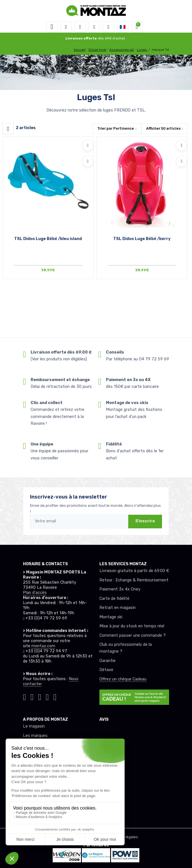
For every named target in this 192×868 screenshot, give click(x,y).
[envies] (94, 27)
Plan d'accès (35, 593)
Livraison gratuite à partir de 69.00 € (134, 571)
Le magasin (34, 726)
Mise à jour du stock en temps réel (132, 626)
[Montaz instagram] (32, 696)
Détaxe (106, 670)
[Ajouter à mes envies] (88, 145)
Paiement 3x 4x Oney (120, 589)
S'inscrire (145, 521)
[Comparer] (88, 161)
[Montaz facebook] (40, 696)
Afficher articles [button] (163, 128)
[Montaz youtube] (47, 696)
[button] (66, 27)
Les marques (35, 736)
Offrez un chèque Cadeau (123, 679)
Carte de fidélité (114, 599)
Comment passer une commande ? (133, 635)
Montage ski (111, 617)
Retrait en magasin (118, 608)
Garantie (107, 661)
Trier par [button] (116, 128)
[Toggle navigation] (52, 27)
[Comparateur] (108, 27)
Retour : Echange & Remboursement (134, 580)
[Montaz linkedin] (55, 696)
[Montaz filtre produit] (8, 129)
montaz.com (43, 646)
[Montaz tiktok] (24, 696)
